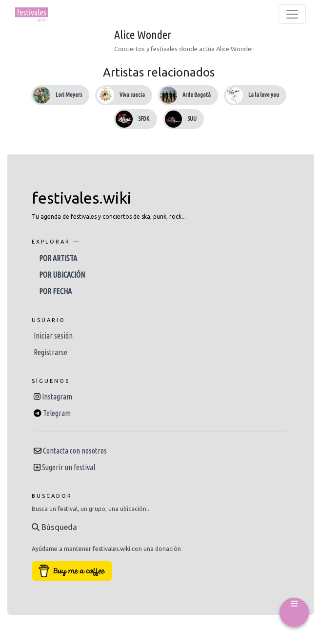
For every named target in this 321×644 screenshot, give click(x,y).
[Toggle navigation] (292, 14)
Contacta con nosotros (75, 451)
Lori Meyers (69, 95)
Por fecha (55, 291)
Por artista (58, 258)
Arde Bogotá (197, 95)
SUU (192, 119)
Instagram (57, 397)
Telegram (57, 413)
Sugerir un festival (69, 467)
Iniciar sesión (53, 336)
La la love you (264, 95)
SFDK (144, 119)
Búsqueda (54, 527)
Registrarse (50, 352)
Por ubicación (62, 275)
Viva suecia (132, 95)
